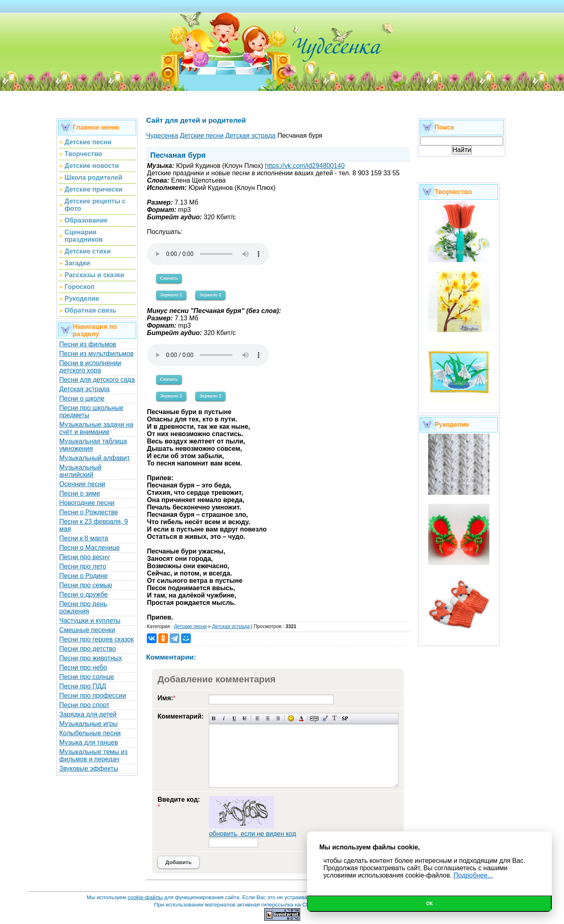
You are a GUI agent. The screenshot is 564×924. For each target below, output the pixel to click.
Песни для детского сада (97, 380)
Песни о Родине (83, 576)
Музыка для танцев (88, 742)
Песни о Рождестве (88, 512)
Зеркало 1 (171, 295)
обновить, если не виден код (252, 834)
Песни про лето (83, 566)
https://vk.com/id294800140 (305, 166)
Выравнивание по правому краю (278, 718)
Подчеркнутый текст (234, 718)
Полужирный (214, 718)
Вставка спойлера (345, 718)
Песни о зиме (80, 493)
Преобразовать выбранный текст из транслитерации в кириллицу (335, 718)
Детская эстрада (84, 389)
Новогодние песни (87, 503)
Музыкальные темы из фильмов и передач (93, 755)
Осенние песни (82, 484)
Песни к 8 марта (84, 538)
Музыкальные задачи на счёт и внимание (96, 428)
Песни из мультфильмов (96, 354)
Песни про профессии (93, 696)
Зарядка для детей (88, 714)
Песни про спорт (84, 705)
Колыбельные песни (90, 733)
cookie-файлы (145, 897)
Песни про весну (84, 557)
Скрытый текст (314, 718)
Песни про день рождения (83, 608)
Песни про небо (83, 667)
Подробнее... (473, 875)
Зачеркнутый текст (244, 718)
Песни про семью (86, 585)
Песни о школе (82, 398)
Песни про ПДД (83, 686)
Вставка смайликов (291, 718)
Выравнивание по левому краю (258, 718)
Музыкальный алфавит (94, 458)
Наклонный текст (224, 718)
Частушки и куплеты (90, 621)
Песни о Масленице (89, 548)
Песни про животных (91, 658)
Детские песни (190, 626)
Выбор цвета (301, 718)
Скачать (169, 278)
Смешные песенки (87, 630)
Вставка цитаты (324, 718)
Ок (430, 904)
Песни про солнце (86, 677)
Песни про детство (87, 649)
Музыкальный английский (80, 471)
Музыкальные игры (88, 724)
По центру (268, 718)
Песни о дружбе (83, 594)
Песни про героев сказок (96, 639)
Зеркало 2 (210, 295)
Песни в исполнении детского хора (90, 367)
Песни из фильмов (88, 344)
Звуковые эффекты (89, 769)
